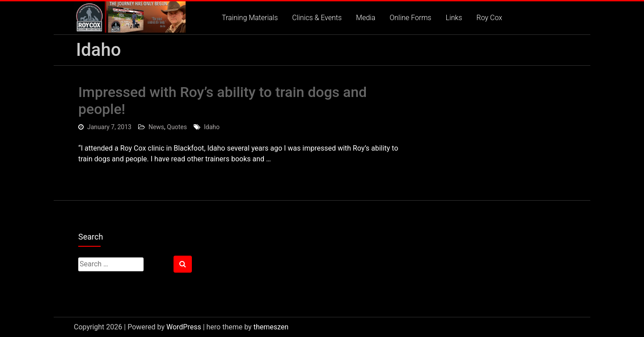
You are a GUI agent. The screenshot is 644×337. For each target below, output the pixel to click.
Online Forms (410, 18)
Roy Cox (489, 18)
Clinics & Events (317, 18)
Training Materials (250, 18)
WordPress (184, 327)
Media (366, 18)
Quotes (177, 127)
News (156, 127)
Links (454, 18)
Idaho (212, 127)
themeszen (271, 327)
